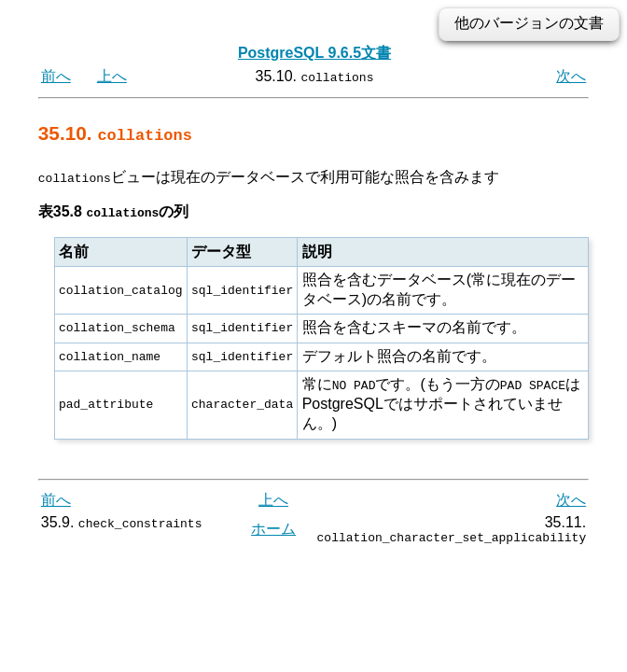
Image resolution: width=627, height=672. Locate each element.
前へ (56, 76)
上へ (112, 76)
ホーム (273, 531)
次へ (571, 76)
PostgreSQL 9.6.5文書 (314, 53)
